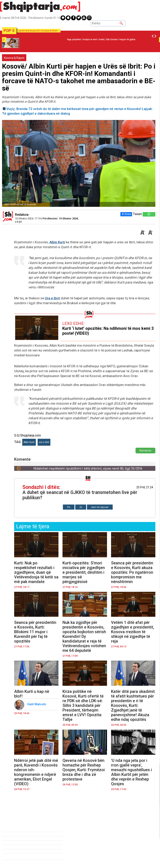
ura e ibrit (44, 442)
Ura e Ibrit (52, 298)
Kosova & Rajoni (14, 58)
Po (69, 507)
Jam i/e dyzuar (100, 507)
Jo (81, 507)
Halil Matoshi (37, 704)
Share (126, 214)
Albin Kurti (57, 242)
